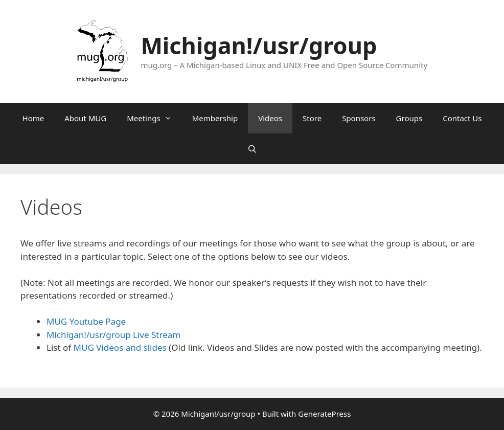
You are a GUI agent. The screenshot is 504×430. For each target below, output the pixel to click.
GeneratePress (324, 414)
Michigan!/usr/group (259, 45)
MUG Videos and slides (120, 347)
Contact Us (462, 118)
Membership (215, 118)
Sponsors (359, 118)
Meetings (154, 118)
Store (312, 118)
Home (33, 118)
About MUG (85, 118)
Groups (409, 118)
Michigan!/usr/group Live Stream (113, 335)
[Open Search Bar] (252, 149)
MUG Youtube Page (86, 321)
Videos (270, 118)
